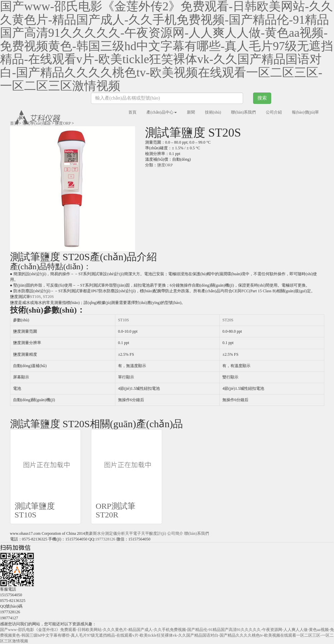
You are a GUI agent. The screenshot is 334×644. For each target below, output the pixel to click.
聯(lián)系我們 (243, 112)
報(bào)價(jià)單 (305, 112)
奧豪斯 (91, 533)
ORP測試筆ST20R (116, 510)
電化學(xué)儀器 (36, 123)
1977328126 (105, 539)
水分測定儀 (107, 533)
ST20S (48, 297)
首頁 (132, 112)
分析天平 (125, 533)
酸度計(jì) (158, 533)
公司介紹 (274, 112)
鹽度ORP (63, 123)
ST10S (36, 297)
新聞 (191, 112)
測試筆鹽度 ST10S (35, 510)
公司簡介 (175, 533)
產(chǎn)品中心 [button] (161, 112)
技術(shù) (213, 112)
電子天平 (141, 533)
